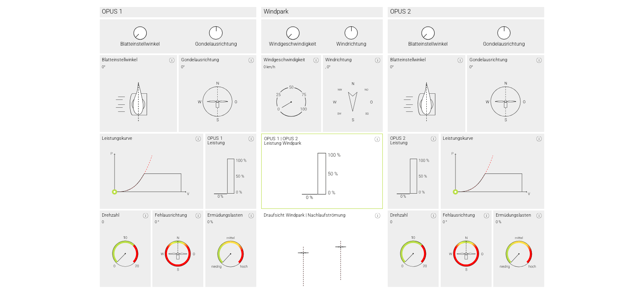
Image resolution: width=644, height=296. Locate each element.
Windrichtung (351, 44)
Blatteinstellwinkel (140, 44)
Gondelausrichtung (216, 44)
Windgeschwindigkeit (293, 44)
